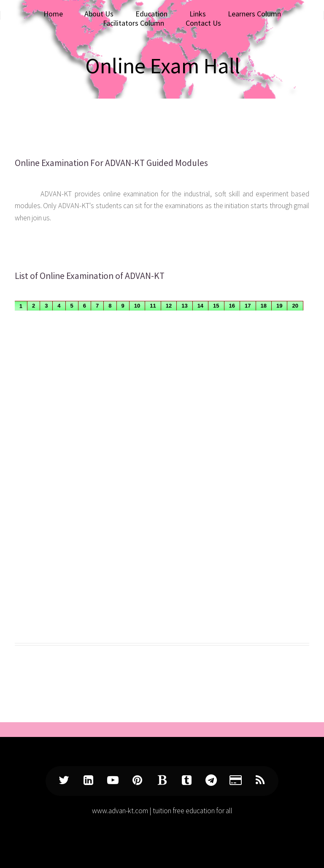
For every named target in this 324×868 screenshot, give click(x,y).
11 (153, 306)
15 (216, 306)
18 (264, 306)
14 (200, 306)
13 (184, 306)
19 (279, 306)
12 (169, 306)
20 (295, 306)
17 (248, 306)
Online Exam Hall (163, 66)
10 (137, 306)
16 (232, 306)
